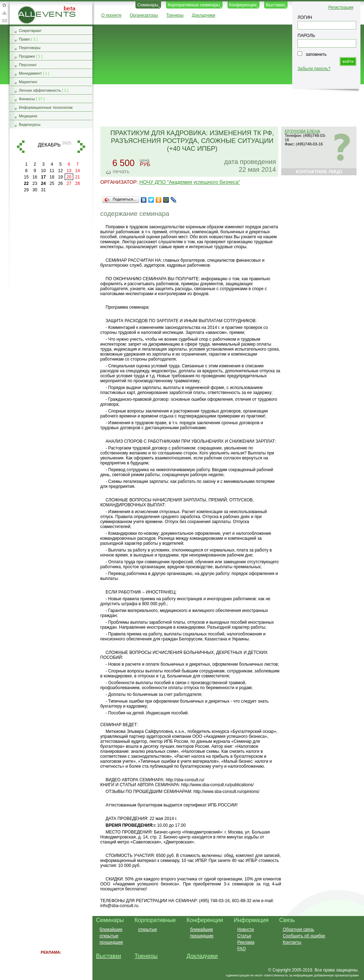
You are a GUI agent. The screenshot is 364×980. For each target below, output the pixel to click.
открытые (109, 936)
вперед (81, 147)
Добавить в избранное (4, 5)
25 (52, 183)
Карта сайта (4, 13)
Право (24, 39)
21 (77, 177)
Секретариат (30, 31)
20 (69, 177)
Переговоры (30, 48)
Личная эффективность (40, 90)
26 (60, 183)
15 (26, 177)
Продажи (27, 56)
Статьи (244, 936)
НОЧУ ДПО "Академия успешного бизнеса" (190, 182)
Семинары (148, 5)
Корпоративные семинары (194, 5)
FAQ (241, 949)
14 (77, 171)
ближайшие (111, 930)
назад (21, 147)
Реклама (246, 942)
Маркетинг (28, 82)
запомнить (316, 54)
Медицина (28, 116)
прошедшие (111, 942)
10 (43, 171)
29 (26, 190)
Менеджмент (30, 73)
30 (35, 190)
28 (77, 183)
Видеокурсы (30, 124)
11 (52, 171)
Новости (245, 930)
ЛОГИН (305, 17)
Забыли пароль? (314, 69)
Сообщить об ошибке (304, 936)
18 (52, 177)
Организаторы (144, 15)
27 (69, 183)
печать (121, 171)
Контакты (292, 942)
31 (43, 190)
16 (35, 177)
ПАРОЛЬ (306, 36)
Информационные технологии (46, 107)
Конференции (243, 5)
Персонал (28, 65)
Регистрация (341, 7)
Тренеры (175, 15)
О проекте (111, 15)
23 (35, 183)
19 (60, 177)
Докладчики (204, 15)
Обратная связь (4, 21)
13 (69, 171)
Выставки (275, 5)
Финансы (27, 99)
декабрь (49, 145)
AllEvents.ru (29, 9)
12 (60, 171)
